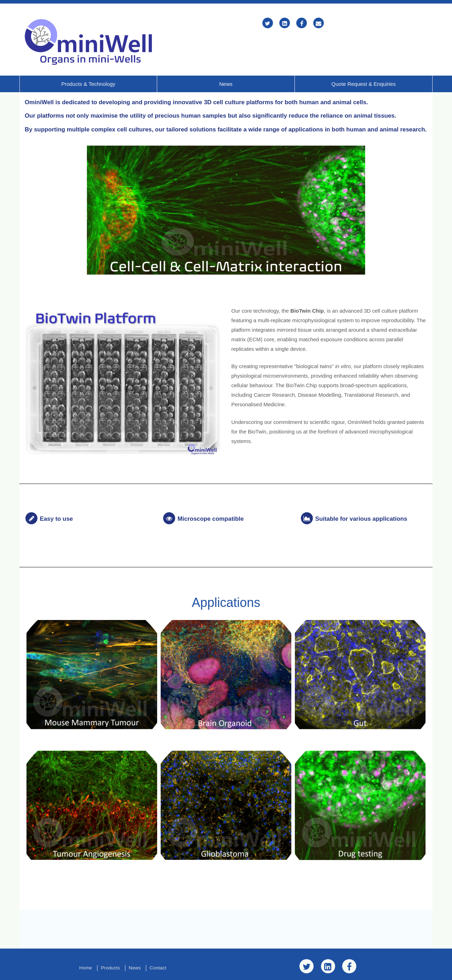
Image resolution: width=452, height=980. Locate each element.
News (226, 65)
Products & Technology (88, 65)
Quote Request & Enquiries (364, 65)
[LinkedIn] (285, 23)
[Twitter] (268, 23)
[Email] (319, 23)
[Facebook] (302, 23)
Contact (158, 948)
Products (111, 948)
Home (85, 948)
